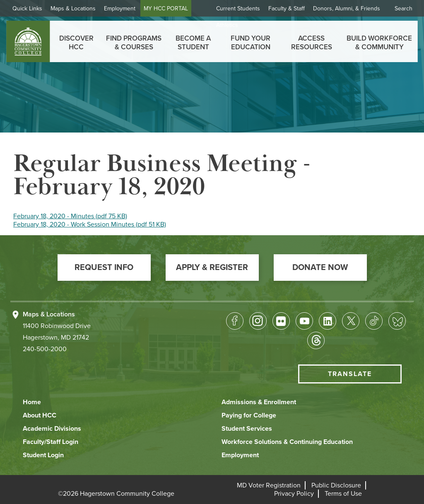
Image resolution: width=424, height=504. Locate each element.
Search (404, 8)
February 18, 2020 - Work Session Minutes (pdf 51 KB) (90, 224)
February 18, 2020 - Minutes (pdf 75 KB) (70, 216)
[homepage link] (28, 41)
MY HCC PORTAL (169, 8)
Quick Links (31, 8)
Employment (123, 8)
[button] (104, 268)
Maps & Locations (76, 8)
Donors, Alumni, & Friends (347, 8)
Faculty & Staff (287, 8)
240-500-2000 (45, 349)
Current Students (238, 8)
